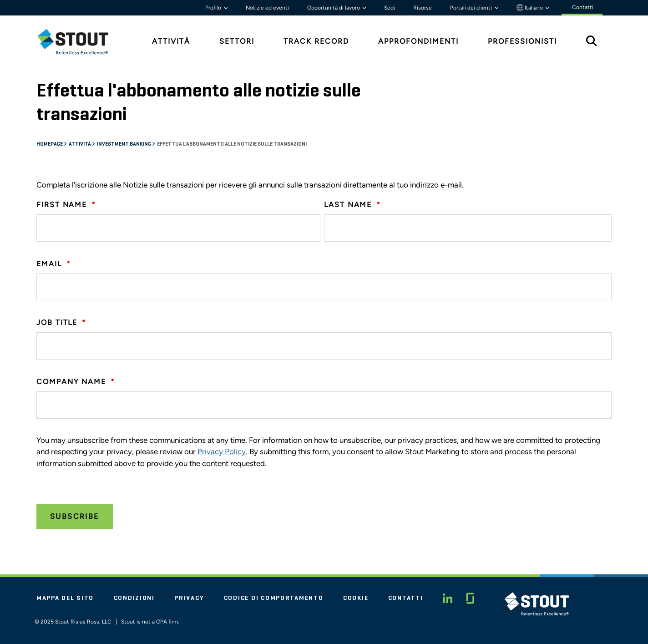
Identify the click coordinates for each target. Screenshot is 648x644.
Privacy (189, 598)
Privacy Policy (222, 451)
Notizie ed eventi (267, 8)
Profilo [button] (214, 8)
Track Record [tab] (316, 41)
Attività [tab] (171, 41)
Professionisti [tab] (522, 41)
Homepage (50, 144)
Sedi (390, 8)
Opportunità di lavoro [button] (334, 8)
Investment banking (124, 144)
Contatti (406, 598)
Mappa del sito (65, 598)
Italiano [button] (530, 8)
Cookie (356, 598)
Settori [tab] (237, 41)
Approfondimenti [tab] (418, 41)
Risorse (423, 8)
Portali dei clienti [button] (472, 8)
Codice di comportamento (274, 598)
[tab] (80, 42)
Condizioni (134, 598)
